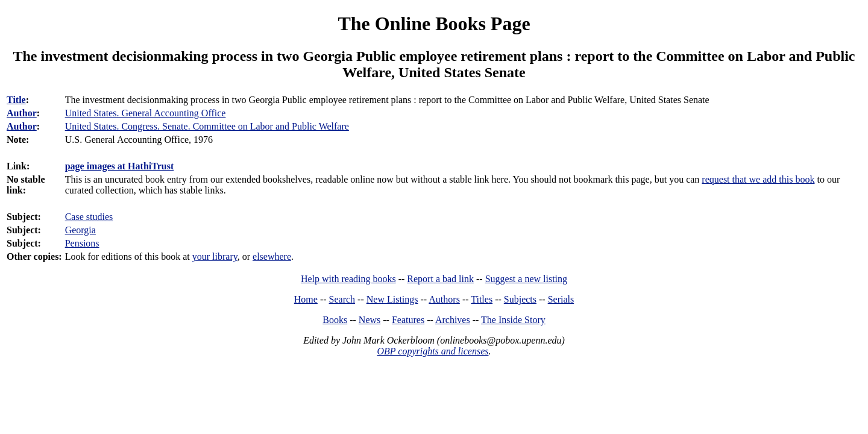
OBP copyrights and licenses (432, 351)
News (370, 320)
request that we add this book (758, 179)
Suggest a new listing (526, 279)
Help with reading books (348, 279)
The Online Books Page (434, 24)
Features (408, 320)
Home (306, 299)
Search (342, 299)
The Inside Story (513, 320)
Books (335, 320)
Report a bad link (440, 279)
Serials (561, 299)
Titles (482, 299)
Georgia (80, 230)
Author (22, 113)
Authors (444, 299)
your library (215, 256)
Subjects (520, 299)
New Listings (392, 299)
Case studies (89, 217)
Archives (453, 320)
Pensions (82, 243)
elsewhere (272, 256)
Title (16, 100)
